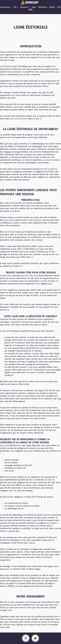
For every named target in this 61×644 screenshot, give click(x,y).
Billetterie (43, 7)
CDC (59, 7)
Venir (34, 7)
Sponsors (24, 7)
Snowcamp (5, 7)
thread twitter (21, 119)
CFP (15, 7)
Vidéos (52, 7)
